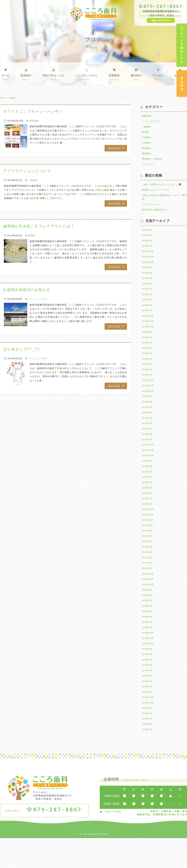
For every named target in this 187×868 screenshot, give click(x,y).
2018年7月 (147, 748)
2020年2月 (147, 646)
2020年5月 (147, 635)
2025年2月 (147, 314)
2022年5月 (147, 500)
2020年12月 (148, 596)
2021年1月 (147, 590)
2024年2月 (147, 381)
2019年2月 (147, 714)
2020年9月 (147, 613)
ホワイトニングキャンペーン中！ (33, 111)
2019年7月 (147, 686)
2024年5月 (147, 364)
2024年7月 (147, 353)
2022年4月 (147, 505)
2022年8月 (147, 483)
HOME (3, 98)
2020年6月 (147, 630)
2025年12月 (148, 257)
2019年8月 (147, 680)
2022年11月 (148, 466)
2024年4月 (147, 370)
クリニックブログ (38, 299)
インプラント (149, 167)
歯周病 (32, 236)
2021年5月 (147, 567)
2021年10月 (148, 539)
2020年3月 (147, 641)
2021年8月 (147, 550)
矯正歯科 (147, 150)
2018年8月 (147, 742)
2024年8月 (147, 347)
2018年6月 (147, 754)
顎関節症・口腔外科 (153, 161)
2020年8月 (147, 618)
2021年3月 (147, 579)
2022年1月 (147, 522)
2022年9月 (147, 477)
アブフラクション (152, 208)
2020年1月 (147, 652)
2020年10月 (148, 607)
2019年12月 (148, 658)
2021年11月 (148, 534)
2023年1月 (147, 455)
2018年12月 (148, 725)
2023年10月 (148, 404)
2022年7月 (147, 488)
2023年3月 (147, 443)
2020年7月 (147, 624)
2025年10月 (148, 268)
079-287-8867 (163, 6)
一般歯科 (33, 180)
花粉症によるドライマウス (157, 193)
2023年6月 (147, 426)
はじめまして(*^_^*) (21, 349)
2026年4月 (147, 234)
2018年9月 (147, 737)
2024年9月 (147, 342)
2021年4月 (147, 573)
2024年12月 (148, 325)
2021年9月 (147, 545)
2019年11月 (148, 663)
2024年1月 (147, 387)
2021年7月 (147, 556)
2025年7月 (147, 285)
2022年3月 (147, 511)
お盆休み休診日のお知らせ (27, 290)
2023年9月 (147, 409)
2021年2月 (147, 584)
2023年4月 (147, 438)
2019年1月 (147, 720)
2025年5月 (147, 297)
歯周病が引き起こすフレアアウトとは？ (39, 226)
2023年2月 (147, 449)
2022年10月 (148, 472)
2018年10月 (148, 731)
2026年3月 (147, 240)
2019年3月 (147, 708)
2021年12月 (148, 528)
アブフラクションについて (27, 171)
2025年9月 (147, 274)
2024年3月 (147, 376)
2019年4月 (147, 703)
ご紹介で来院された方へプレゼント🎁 (163, 187)
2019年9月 (147, 675)
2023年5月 (147, 432)
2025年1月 (147, 319)
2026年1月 (147, 251)
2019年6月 (147, 692)
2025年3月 (147, 308)
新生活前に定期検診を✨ (156, 214)
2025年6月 (147, 291)
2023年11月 (148, 398)
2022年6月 (147, 494)
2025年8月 (147, 280)
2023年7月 (147, 421)
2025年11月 (148, 263)
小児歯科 (147, 144)
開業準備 (147, 116)
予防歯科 (147, 139)
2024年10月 (148, 336)
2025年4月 (147, 302)
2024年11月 (148, 330)
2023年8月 (147, 415)
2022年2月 (147, 517)
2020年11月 (148, 601)
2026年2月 (147, 246)
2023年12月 (148, 392)
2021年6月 (147, 562)
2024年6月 (147, 359)
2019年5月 (147, 697)
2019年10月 (148, 669)
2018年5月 (147, 759)
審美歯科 (34, 121)
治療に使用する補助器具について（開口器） (164, 201)
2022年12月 (148, 460)
